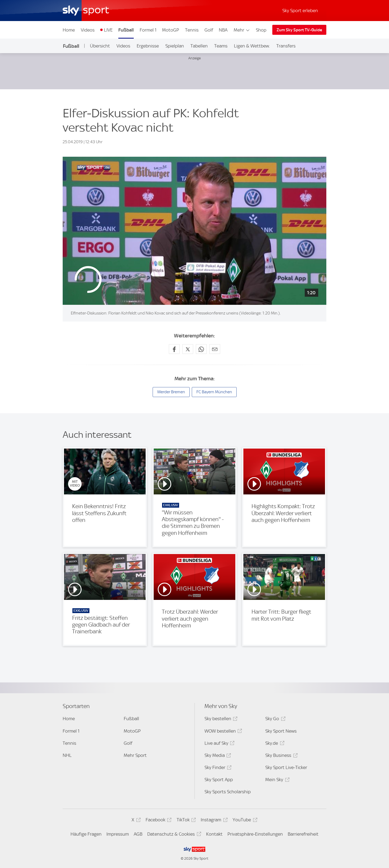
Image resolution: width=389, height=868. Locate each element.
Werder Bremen (171, 392)
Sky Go (274, 720)
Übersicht (100, 46)
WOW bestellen (222, 732)
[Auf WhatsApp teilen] (201, 349)
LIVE (108, 30)
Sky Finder (217, 768)
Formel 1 (148, 30)
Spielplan (175, 46)
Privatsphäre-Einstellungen (255, 834)
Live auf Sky (219, 744)
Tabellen (199, 46)
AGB (138, 834)
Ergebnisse (148, 46)
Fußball (126, 30)
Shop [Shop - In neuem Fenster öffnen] (261, 30)
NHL (67, 755)
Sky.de (274, 744)
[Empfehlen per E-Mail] (215, 349)
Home (69, 30)
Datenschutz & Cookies (173, 835)
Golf (209, 30)
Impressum (118, 834)
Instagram (213, 821)
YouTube (244, 821)
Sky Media (217, 756)
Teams (221, 46)
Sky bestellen (220, 720)
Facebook (158, 821)
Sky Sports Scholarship (228, 792)
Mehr (242, 30)
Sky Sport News (281, 731)
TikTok (185, 821)
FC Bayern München (214, 392)
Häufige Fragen (86, 834)
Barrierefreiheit (303, 834)
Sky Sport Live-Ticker (286, 767)
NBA (223, 30)
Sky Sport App (219, 780)
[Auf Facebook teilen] (174, 349)
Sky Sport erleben (300, 11)
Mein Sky (276, 780)
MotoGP (171, 30)
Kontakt (214, 834)
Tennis (192, 30)
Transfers (286, 46)
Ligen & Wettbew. (252, 46)
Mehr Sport (135, 755)
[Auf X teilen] (188, 349)
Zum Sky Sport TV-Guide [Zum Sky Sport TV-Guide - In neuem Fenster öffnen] (299, 30)
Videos (88, 30)
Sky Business (281, 756)
